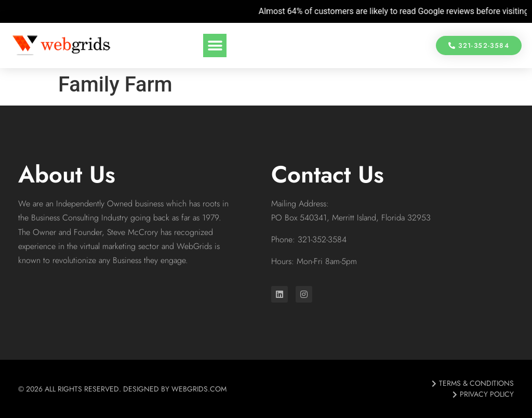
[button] (215, 45)
